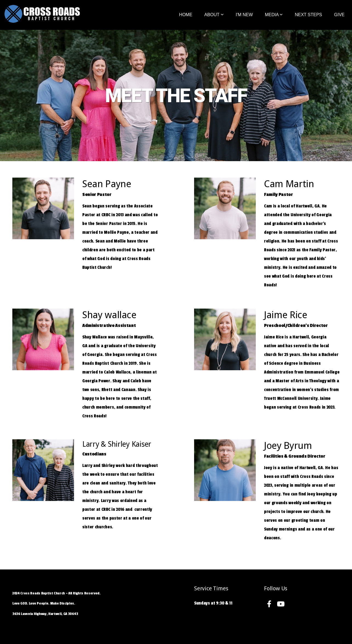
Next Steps (308, 15)
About (214, 15)
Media (274, 15)
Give (339, 15)
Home (186, 15)
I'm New (244, 15)
